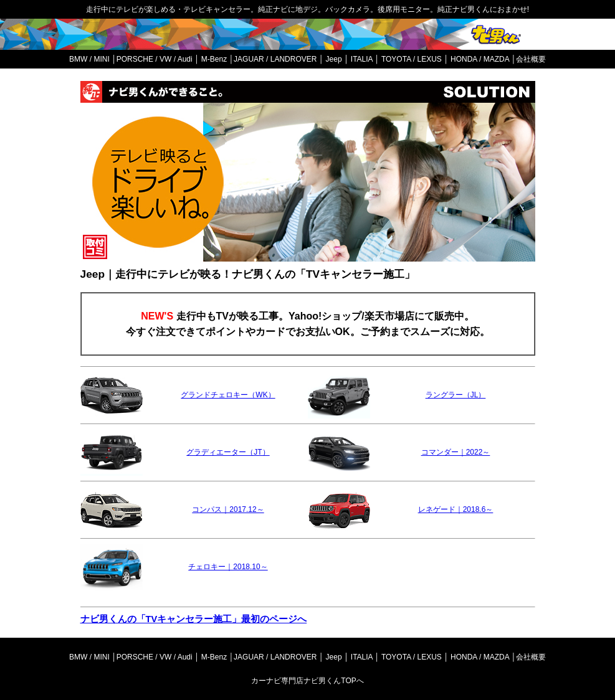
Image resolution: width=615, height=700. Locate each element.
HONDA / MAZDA (480, 59)
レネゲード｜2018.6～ (456, 509)
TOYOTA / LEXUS (412, 59)
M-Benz (214, 59)
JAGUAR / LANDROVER (275, 59)
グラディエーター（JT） (228, 452)
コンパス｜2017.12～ (228, 509)
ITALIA (362, 59)
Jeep (334, 59)
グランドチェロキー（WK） (228, 395)
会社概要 (531, 59)
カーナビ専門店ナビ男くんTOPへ (307, 681)
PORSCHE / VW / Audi (155, 59)
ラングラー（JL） (456, 395)
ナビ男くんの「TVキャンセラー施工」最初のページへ (194, 619)
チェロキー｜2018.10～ (228, 567)
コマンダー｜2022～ (456, 452)
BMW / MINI (89, 59)
